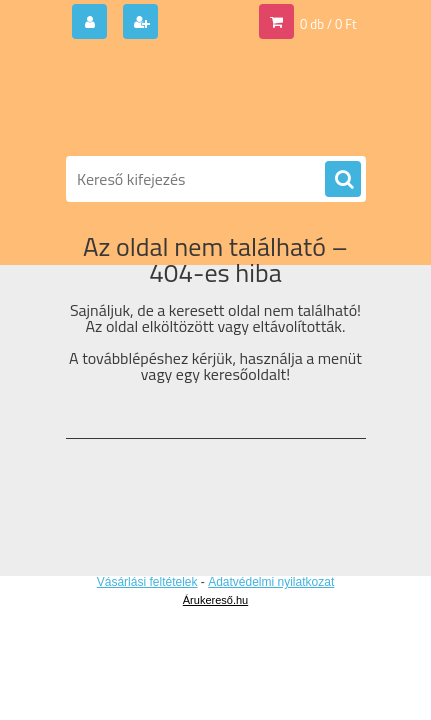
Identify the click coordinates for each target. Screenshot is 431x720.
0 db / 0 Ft (328, 24)
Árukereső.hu (215, 600)
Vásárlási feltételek (147, 582)
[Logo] (203, 98)
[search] (343, 180)
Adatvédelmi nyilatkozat (271, 582)
